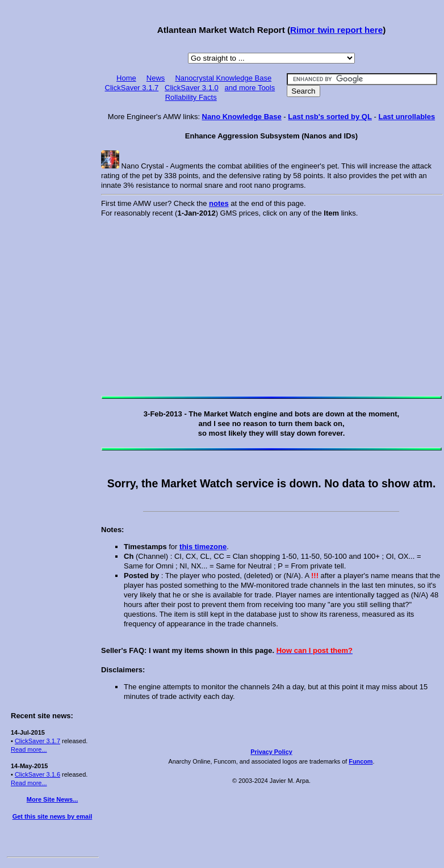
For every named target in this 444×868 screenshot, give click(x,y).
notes (219, 203)
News (156, 78)
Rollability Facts (191, 97)
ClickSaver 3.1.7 (37, 741)
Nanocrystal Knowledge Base (223, 78)
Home (126, 78)
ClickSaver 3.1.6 (37, 774)
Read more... (29, 749)
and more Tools (250, 88)
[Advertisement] (52, 177)
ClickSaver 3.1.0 (192, 88)
